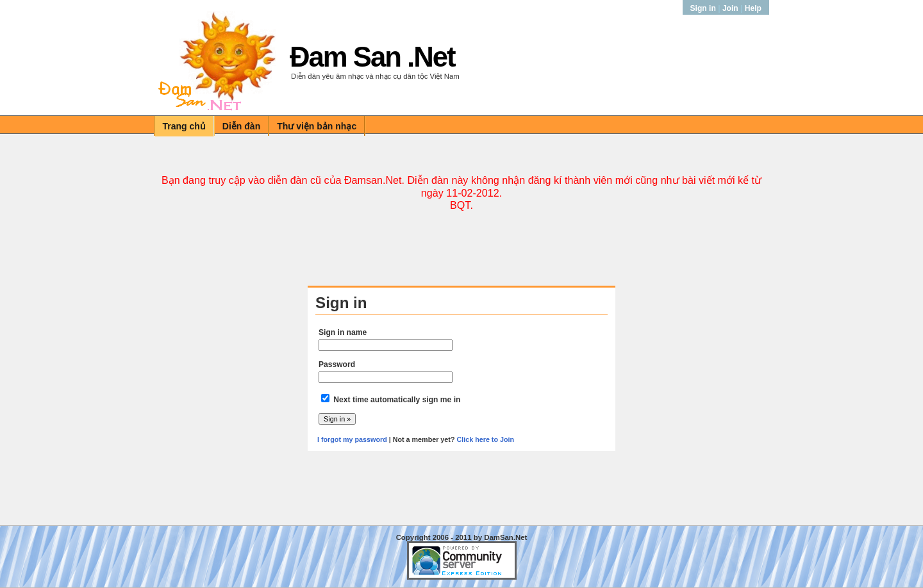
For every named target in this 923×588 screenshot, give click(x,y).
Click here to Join (485, 439)
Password (337, 364)
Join (730, 8)
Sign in (704, 8)
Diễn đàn (241, 126)
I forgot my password (352, 439)
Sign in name (343, 332)
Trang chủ (184, 126)
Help (753, 8)
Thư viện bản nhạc (317, 126)
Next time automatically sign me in (397, 400)
